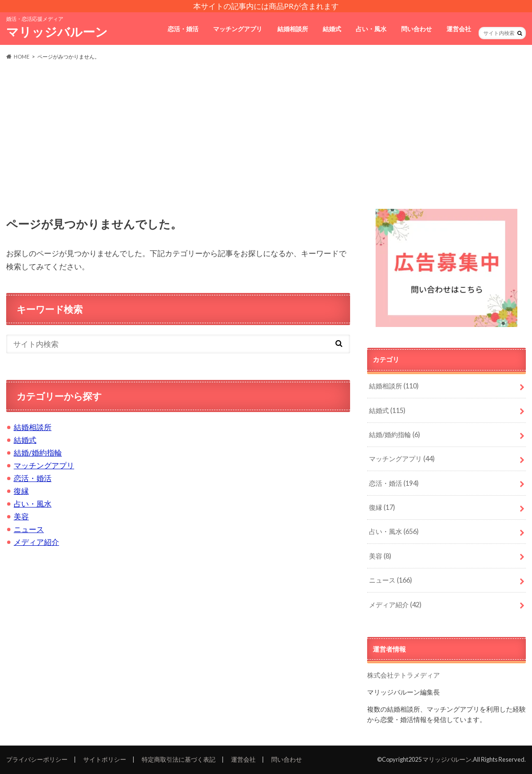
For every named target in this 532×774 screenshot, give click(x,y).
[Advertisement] (266, 135)
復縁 (21, 491)
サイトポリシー (105, 759)
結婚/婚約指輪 (38, 452)
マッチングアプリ (238, 29)
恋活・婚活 (183, 29)
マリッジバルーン (57, 32)
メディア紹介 (36, 542)
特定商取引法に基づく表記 (179, 759)
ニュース (29, 529)
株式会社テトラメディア (403, 675)
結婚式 (332, 29)
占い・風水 (371, 29)
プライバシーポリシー (37, 759)
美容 (21, 516)
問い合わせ (416, 29)
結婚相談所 (293, 29)
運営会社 (459, 29)
